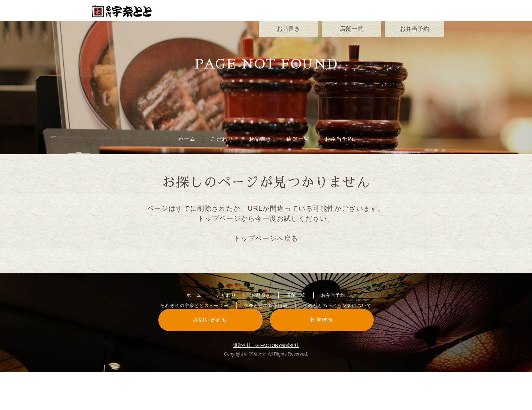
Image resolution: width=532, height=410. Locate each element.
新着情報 (322, 320)
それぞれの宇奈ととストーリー (194, 306)
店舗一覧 (298, 139)
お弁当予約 (339, 139)
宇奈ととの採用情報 (266, 306)
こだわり (222, 139)
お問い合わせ (210, 320)
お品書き (260, 139)
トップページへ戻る (266, 239)
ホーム (187, 139)
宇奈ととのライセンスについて (337, 306)
